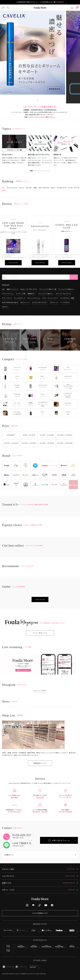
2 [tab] (34, 100)
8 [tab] (44, 100)
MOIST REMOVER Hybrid (10, 302)
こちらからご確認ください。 (46, 117)
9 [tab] (46, 100)
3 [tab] (36, 100)
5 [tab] (39, 100)
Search (74, 277)
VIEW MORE (13, 263)
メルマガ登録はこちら (40, 913)
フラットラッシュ (8, 294)
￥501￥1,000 (29, 435)
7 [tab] (42, 100)
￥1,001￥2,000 (47, 435)
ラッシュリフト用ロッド (66, 289)
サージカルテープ (20, 298)
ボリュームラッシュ (34, 298)
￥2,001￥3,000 (65, 435)
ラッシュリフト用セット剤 (48, 289)
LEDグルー (6, 307)
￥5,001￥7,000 (47, 443)
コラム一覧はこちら (40, 633)
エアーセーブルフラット (64, 294)
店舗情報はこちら (40, 763)
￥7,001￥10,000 (65, 443)
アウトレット (54, 302)
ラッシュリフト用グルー (46, 294)
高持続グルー (32, 294)
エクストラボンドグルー (40, 302)
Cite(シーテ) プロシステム (29, 289)
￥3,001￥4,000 (11, 443)
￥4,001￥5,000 (29, 443)
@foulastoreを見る (40, 691)
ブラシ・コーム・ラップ (50, 298)
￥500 (11, 435)
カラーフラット (7, 298)
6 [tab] (41, 100)
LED (3, 289)
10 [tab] (47, 100)
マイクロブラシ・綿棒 (67, 298)
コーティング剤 (20, 294)
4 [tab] (37, 100)
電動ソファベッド (12, 289)
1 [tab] (32, 100)
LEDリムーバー (25, 302)
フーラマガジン (65, 302)
